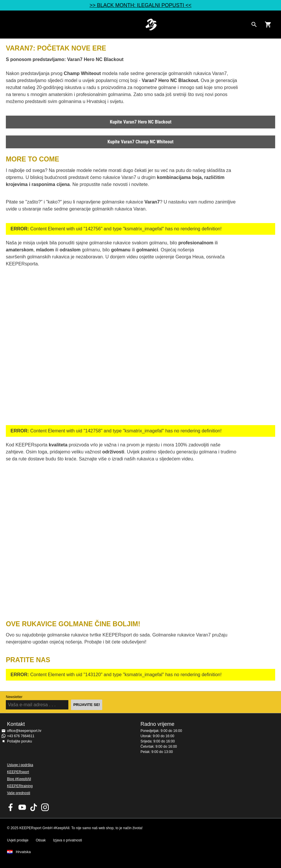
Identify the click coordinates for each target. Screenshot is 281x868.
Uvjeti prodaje (18, 840)
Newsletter (14, 697)
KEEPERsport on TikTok (34, 807)
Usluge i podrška (20, 765)
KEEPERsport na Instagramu (45, 807)
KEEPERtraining (20, 786)
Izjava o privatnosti (67, 840)
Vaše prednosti (19, 793)
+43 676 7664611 (21, 736)
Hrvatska (23, 852)
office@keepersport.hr (24, 731)
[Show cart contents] (268, 25)
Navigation (9, 25)
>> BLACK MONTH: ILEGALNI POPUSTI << (140, 5)
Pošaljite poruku (19, 741)
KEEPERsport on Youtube (22, 807)
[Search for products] (254, 25)
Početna (151, 25)
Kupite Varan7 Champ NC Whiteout (140, 142)
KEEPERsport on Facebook (11, 807)
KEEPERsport (18, 772)
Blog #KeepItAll (19, 779)
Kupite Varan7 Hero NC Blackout (141, 122)
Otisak (41, 840)
